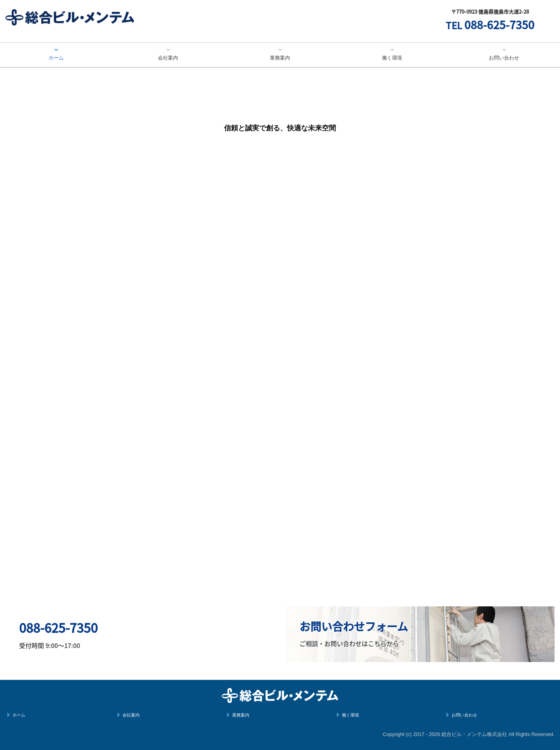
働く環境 (392, 58)
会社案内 (168, 58)
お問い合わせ (504, 58)
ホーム (56, 58)
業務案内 (280, 58)
